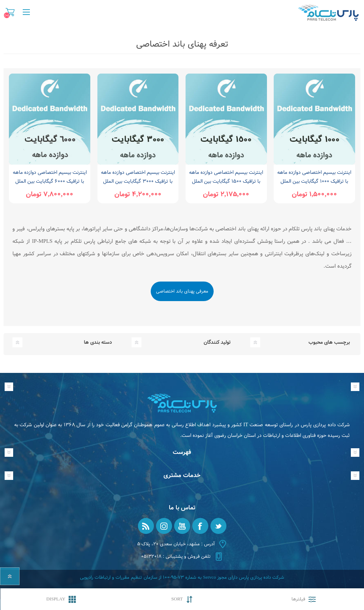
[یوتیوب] (182, 526)
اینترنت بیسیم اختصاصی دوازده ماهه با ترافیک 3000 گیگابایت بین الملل (138, 177)
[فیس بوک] (200, 526)
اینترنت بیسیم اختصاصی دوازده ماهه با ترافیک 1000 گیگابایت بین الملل (314, 177)
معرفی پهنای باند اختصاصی (182, 291)
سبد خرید (10, 12)
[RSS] (146, 526)
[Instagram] (164, 526)
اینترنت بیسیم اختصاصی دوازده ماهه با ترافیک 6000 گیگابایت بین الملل (50, 177)
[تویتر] (218, 526)
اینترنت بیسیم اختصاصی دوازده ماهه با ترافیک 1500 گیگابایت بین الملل (226, 177)
